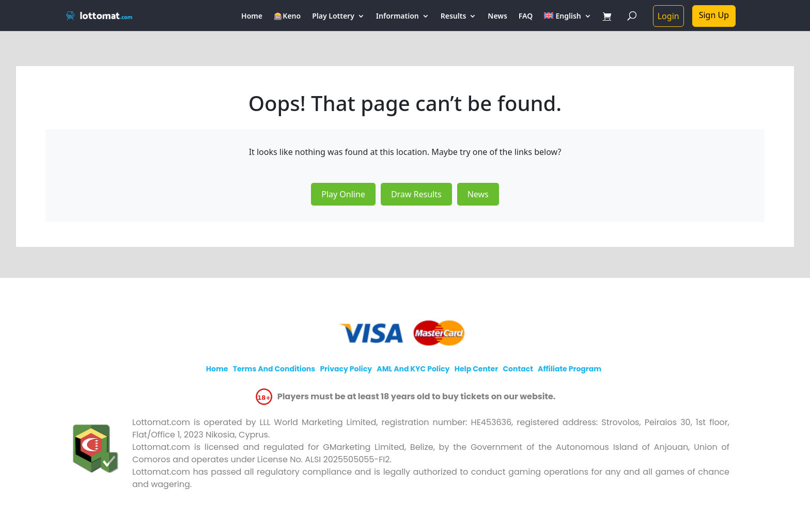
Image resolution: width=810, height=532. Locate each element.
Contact (518, 369)
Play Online (343, 194)
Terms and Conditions (274, 369)
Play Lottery (333, 17)
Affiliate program (570, 369)
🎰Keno (287, 17)
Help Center (477, 369)
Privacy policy (346, 369)
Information (398, 17)
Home (252, 17)
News (497, 17)
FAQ (526, 17)
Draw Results (416, 194)
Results (454, 17)
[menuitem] (567, 22)
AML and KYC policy (413, 369)
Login (668, 16)
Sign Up (714, 15)
